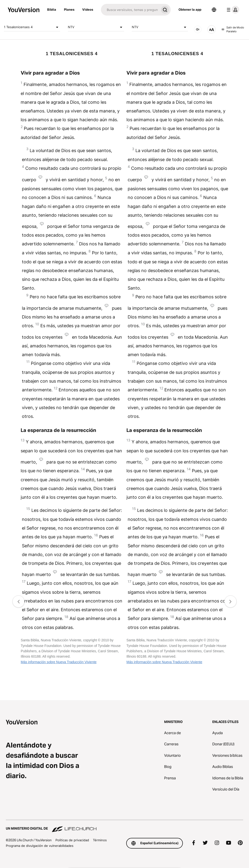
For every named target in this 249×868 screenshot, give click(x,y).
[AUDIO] (198, 29)
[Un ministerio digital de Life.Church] (124, 826)
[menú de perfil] (232, 10)
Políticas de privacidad (72, 840)
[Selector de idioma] (214, 10)
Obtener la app (190, 9)
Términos (100, 840)
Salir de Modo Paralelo (233, 30)
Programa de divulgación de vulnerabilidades (40, 846)
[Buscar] (130, 10)
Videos (88, 9)
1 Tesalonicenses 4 (32, 27)
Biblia (52, 9)
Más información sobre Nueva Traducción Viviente (59, 662)
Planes (69, 9)
